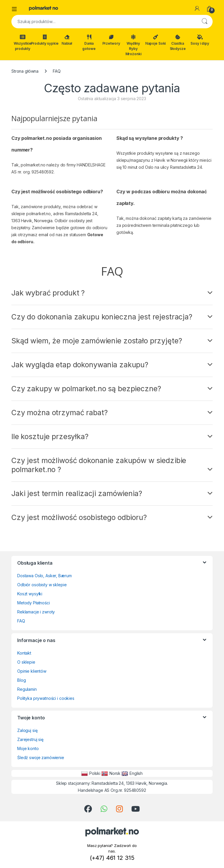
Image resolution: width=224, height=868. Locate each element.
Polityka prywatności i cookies (46, 698)
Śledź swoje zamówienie (41, 757)
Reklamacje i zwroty (36, 612)
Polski (91, 773)
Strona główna (25, 71)
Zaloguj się (27, 730)
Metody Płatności (34, 603)
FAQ (21, 621)
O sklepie (26, 662)
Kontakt (24, 653)
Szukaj (204, 22)
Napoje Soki (155, 40)
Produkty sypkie (45, 40)
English (132, 773)
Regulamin (27, 689)
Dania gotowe (89, 43)
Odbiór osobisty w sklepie (42, 585)
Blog (21, 680)
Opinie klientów (32, 671)
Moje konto (28, 748)
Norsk (111, 773)
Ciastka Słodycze (178, 43)
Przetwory (111, 40)
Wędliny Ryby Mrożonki (133, 45)
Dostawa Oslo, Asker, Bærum (44, 576)
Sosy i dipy (200, 40)
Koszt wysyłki (30, 594)
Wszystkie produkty (23, 43)
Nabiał (67, 40)
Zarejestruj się (30, 739)
